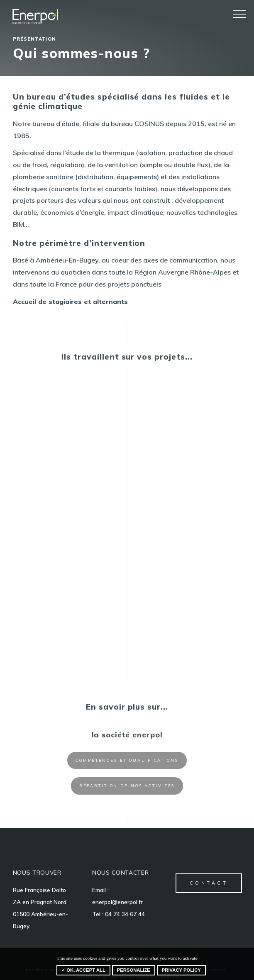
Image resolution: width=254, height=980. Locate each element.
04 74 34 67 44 (125, 914)
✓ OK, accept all (83, 970)
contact (209, 883)
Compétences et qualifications (127, 760)
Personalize (134, 970)
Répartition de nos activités (127, 785)
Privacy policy (181, 970)
